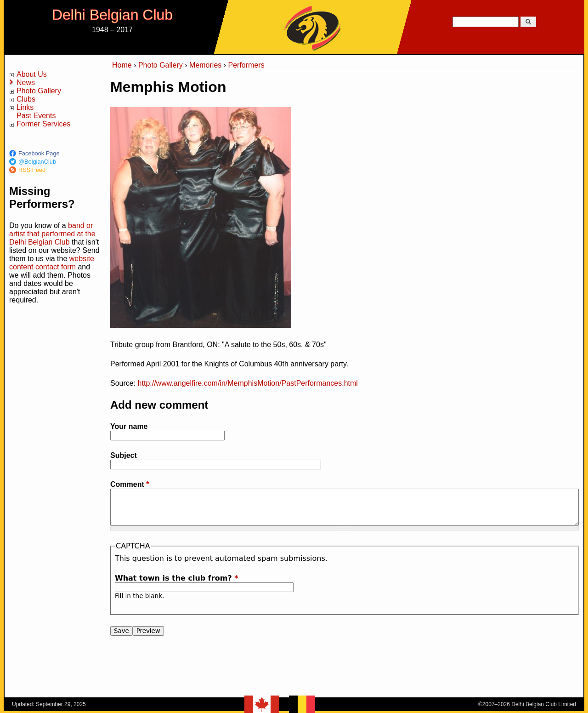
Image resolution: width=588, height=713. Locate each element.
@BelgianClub (37, 162)
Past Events (36, 116)
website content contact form (52, 263)
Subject (124, 455)
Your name (129, 426)
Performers (246, 65)
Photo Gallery (39, 91)
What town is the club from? (177, 578)
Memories (205, 65)
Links (25, 107)
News (26, 83)
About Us (32, 74)
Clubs (26, 99)
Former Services (43, 124)
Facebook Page (39, 153)
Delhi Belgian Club (112, 15)
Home (122, 65)
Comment (130, 484)
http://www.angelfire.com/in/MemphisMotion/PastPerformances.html (248, 383)
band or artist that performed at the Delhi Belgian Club (52, 234)
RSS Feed (32, 170)
